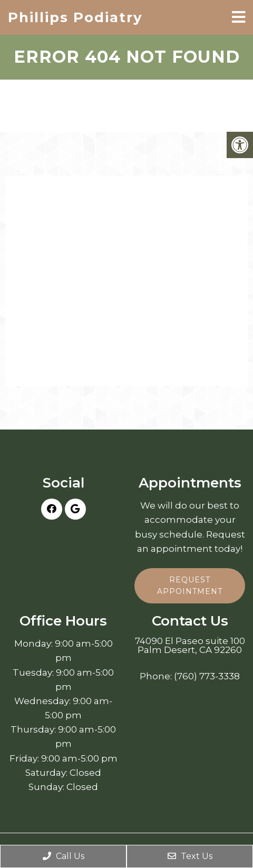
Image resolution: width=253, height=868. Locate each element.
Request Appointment (190, 586)
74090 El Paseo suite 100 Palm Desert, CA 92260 (190, 646)
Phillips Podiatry (75, 17)
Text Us (190, 856)
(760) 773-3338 (207, 676)
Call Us (64, 856)
